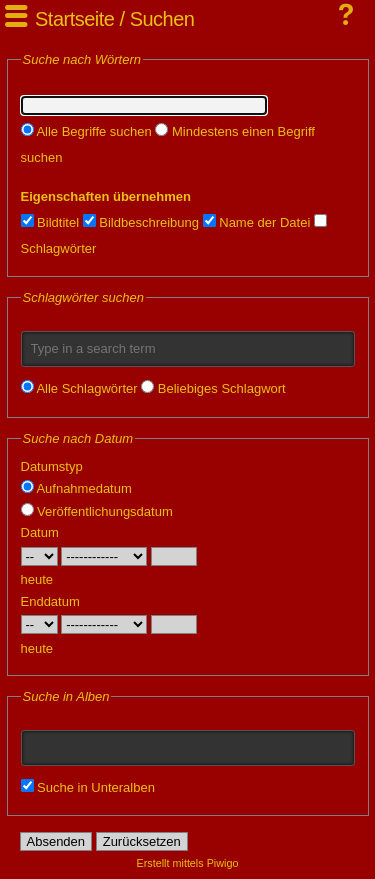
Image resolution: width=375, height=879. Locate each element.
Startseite (74, 19)
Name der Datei (257, 222)
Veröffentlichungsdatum (97, 511)
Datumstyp (52, 466)
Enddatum (50, 601)
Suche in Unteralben (88, 787)
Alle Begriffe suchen (86, 131)
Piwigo (223, 863)
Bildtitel (50, 222)
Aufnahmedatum (76, 488)
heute (37, 579)
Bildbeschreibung (141, 222)
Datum (40, 532)
